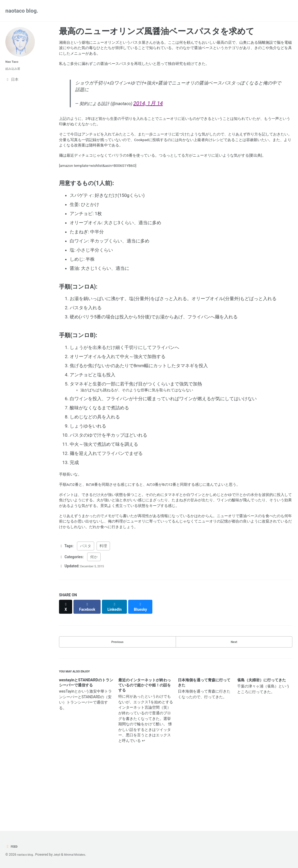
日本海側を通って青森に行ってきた (204, 738)
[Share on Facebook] (90, 659)
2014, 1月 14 (164, 113)
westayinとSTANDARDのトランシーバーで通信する (86, 738)
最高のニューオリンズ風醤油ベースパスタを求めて (157, 31)
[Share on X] (67, 659)
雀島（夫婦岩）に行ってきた (262, 736)
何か (94, 612)
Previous (117, 693)
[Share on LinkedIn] (119, 659)
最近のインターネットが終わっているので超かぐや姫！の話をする (145, 741)
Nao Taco (13, 62)
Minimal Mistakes (83, 854)
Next (234, 693)
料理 (103, 601)
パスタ (86, 601)
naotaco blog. (22, 11)
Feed (12, 846)
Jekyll (62, 854)
